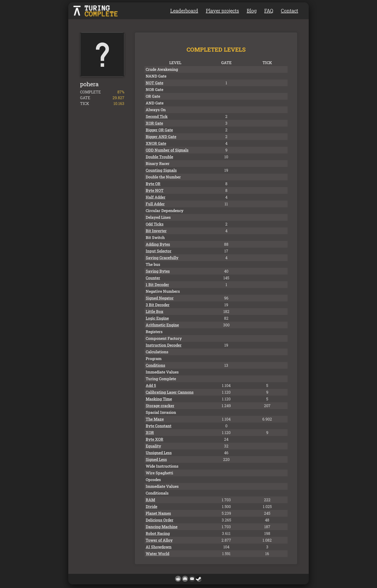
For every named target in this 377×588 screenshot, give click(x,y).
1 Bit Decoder (157, 285)
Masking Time (159, 399)
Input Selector (159, 251)
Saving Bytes (158, 271)
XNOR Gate (156, 143)
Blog (252, 11)
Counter (153, 278)
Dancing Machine (162, 527)
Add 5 (151, 385)
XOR (150, 432)
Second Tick (157, 116)
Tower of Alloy (159, 540)
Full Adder (155, 204)
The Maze (155, 419)
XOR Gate (154, 123)
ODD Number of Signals (167, 150)
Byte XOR (154, 439)
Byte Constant (159, 426)
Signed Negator (160, 298)
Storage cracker (160, 406)
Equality (153, 446)
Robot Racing (158, 533)
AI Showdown (159, 547)
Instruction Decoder (164, 345)
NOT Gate (154, 83)
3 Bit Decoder (158, 305)
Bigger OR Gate (159, 130)
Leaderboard (184, 11)
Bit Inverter (156, 231)
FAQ (269, 11)
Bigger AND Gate (161, 137)
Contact (289, 11)
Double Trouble (159, 157)
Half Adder (156, 197)
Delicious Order (160, 520)
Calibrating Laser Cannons (170, 392)
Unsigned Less (159, 453)
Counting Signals (161, 170)
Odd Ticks (155, 224)
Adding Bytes (158, 244)
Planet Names (158, 513)
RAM (150, 500)
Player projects (222, 11)
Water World (157, 554)
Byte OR (153, 184)
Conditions (155, 365)
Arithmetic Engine (162, 325)
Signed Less (156, 459)
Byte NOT (155, 190)
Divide (151, 506)
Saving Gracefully (162, 258)
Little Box (154, 311)
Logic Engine (157, 318)
